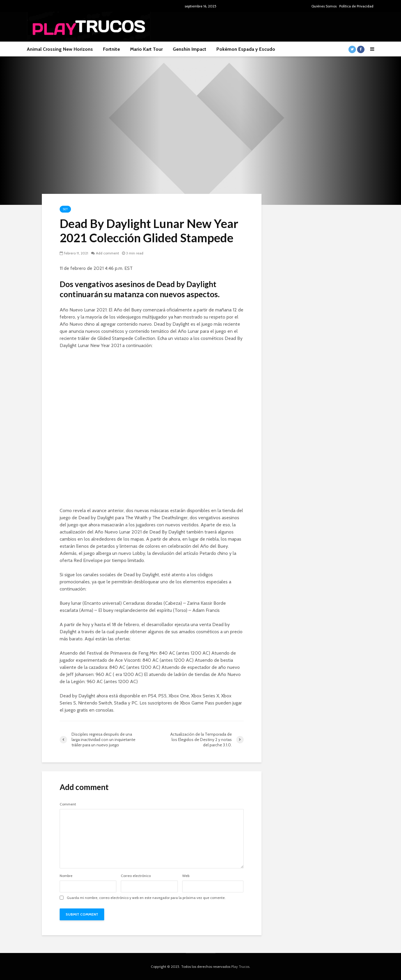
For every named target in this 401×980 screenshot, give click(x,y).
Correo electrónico (136, 876)
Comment (68, 804)
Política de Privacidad (356, 6)
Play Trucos (240, 966)
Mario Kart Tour (146, 49)
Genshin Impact (190, 49)
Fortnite (111, 49)
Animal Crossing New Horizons (60, 49)
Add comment (107, 253)
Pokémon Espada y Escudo (246, 49)
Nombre (66, 876)
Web (186, 876)
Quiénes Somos (324, 6)
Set (65, 209)
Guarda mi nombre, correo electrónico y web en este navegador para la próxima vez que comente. (146, 898)
